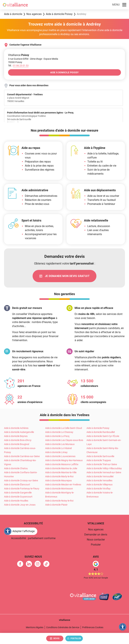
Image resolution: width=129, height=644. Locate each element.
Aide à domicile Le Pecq (57, 436)
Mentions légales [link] (35, 628)
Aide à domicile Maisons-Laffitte (62, 465)
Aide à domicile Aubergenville (19, 432)
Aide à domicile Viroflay (99, 489)
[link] (64, 276)
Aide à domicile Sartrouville (100, 456)
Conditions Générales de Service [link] (63, 628)
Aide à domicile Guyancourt (18, 497)
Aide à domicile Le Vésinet (59, 448)
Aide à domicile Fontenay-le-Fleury (22, 489)
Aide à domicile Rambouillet (101, 432)
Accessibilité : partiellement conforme (33, 538)
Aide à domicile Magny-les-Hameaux (64, 460)
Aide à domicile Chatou (16, 469)
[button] (119, 5)
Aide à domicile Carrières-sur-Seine (22, 456)
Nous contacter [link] (96, 540)
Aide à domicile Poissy (98, 428)
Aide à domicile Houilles (16, 501)
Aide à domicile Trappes (99, 460)
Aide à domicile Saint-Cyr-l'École (103, 436)
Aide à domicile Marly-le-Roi (59, 477)
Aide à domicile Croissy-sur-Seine (21, 481)
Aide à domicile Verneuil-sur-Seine (104, 473)
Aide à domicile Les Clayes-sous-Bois (64, 440)
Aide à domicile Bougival (17, 444)
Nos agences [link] (96, 530)
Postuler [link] (96, 545)
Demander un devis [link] (96, 535)
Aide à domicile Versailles (99, 481)
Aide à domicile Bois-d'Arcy (18, 440)
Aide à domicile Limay (56, 452)
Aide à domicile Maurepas (58, 481)
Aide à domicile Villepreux (100, 485)
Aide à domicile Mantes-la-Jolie (61, 469)
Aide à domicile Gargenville (18, 493)
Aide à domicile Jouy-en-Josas (20, 505)
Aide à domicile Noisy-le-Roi (59, 501)
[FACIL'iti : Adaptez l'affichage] (21, 531)
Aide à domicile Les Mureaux (60, 444)
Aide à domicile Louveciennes (60, 456)
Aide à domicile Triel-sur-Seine (102, 465)
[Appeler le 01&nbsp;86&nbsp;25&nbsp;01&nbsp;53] (21, 66)
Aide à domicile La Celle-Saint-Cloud (64, 428)
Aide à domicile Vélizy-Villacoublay (104, 469)
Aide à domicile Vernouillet (100, 477)
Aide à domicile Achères (16, 428)
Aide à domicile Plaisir (56, 505)
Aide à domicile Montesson (59, 489)
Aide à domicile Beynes (16, 436)
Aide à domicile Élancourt (17, 485)
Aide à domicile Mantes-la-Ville (61, 473)
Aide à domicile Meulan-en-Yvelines (63, 485)
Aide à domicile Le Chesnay (59, 432)
